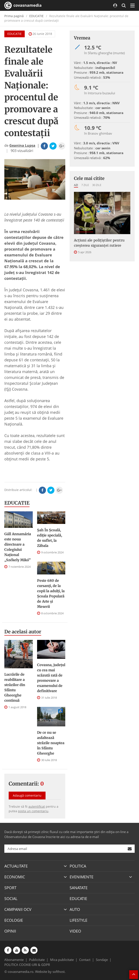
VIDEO (75, 931)
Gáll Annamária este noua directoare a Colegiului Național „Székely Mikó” (18, 547)
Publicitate (37, 960)
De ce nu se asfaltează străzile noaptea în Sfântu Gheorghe (51, 743)
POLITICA (78, 866)
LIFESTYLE (78, 920)
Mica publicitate (62, 960)
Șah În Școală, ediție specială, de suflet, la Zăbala (50, 538)
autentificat (37, 806)
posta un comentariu (33, 811)
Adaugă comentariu (27, 795)
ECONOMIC (15, 877)
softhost (59, 972)
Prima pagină (14, 16)
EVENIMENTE (82, 877)
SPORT (10, 888)
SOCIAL (11, 898)
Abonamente (14, 960)
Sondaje (102, 960)
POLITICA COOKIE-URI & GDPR (27, 965)
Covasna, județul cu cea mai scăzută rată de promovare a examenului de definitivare (51, 678)
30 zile (97, 185)
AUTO (75, 909)
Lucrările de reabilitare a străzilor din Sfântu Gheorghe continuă (15, 687)
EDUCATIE (36, 16)
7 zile (85, 185)
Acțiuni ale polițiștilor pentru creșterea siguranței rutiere (99, 243)
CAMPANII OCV (18, 909)
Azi (76, 185)
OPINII (10, 931)
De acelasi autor (23, 632)
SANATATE (79, 888)
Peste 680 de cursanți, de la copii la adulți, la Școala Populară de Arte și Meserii (51, 594)
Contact (85, 960)
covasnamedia (23, 5)
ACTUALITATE (85, 229)
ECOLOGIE (14, 920)
